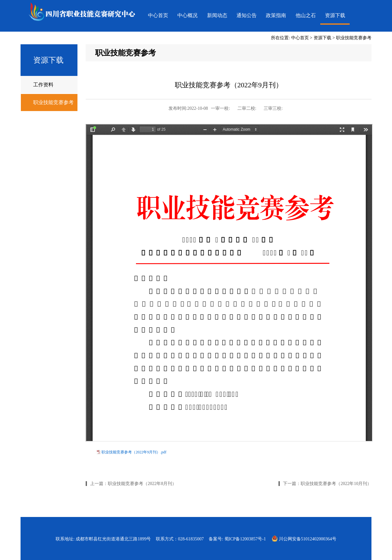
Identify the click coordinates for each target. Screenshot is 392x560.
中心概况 (187, 15)
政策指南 (276, 15)
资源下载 (335, 15)
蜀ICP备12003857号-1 (245, 539)
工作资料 (43, 85)
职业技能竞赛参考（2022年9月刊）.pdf (134, 452)
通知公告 (247, 15)
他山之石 (306, 15)
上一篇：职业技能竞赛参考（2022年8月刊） (133, 484)
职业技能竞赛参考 (354, 38)
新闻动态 (217, 15)
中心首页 (158, 15)
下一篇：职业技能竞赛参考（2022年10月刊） (327, 484)
